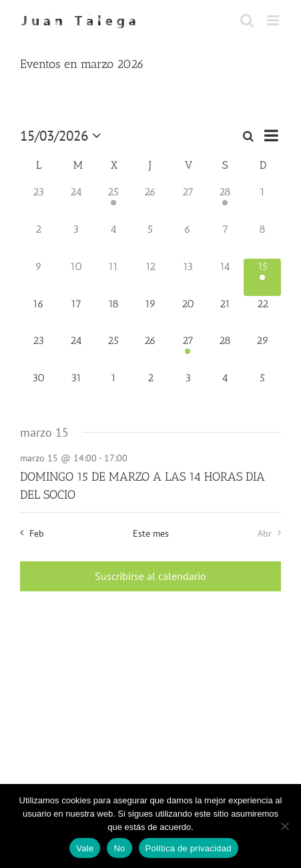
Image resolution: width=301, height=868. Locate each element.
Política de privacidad (189, 848)
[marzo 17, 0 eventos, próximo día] (76, 315)
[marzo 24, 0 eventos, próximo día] (76, 351)
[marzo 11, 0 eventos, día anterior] (113, 277)
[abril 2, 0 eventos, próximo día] (151, 389)
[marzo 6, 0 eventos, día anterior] (188, 240)
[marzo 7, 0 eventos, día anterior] (225, 240)
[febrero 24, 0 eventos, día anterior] (76, 203)
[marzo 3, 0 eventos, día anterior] (76, 240)
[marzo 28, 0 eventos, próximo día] (225, 351)
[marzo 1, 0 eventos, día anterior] (262, 203)
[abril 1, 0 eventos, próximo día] (113, 389)
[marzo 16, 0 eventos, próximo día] (39, 315)
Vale (85, 848)
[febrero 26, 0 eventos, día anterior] (151, 203)
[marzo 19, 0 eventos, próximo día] (151, 315)
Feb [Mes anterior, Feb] (37, 533)
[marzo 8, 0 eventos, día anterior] (262, 240)
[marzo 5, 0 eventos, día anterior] (151, 240)
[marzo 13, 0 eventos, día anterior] (188, 277)
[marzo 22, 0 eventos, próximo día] (262, 315)
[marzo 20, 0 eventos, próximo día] (188, 315)
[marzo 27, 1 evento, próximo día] (188, 351)
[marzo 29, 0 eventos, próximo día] (262, 351)
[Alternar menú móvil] (274, 20)
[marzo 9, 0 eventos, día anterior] (39, 277)
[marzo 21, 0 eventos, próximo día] (225, 315)
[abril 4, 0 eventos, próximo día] (225, 389)
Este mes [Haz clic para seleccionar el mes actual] (151, 533)
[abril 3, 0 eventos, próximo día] (188, 389)
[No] (284, 826)
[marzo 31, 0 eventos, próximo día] (76, 389)
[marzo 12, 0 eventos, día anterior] (151, 277)
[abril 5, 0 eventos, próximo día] (262, 389)
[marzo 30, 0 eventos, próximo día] (39, 389)
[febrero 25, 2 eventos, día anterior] (113, 203)
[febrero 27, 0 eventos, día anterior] (188, 203)
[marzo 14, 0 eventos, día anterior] (225, 277)
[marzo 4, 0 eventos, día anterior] (113, 240)
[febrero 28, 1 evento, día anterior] (225, 203)
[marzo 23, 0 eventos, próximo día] (39, 351)
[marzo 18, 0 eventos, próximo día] (113, 315)
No (119, 848)
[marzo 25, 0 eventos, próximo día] (113, 351)
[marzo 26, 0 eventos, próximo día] (151, 351)
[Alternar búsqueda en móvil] (247, 20)
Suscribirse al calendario (150, 576)
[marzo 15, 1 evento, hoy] (262, 277)
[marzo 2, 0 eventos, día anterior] (39, 240)
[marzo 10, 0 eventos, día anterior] (76, 277)
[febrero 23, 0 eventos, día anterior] (39, 203)
